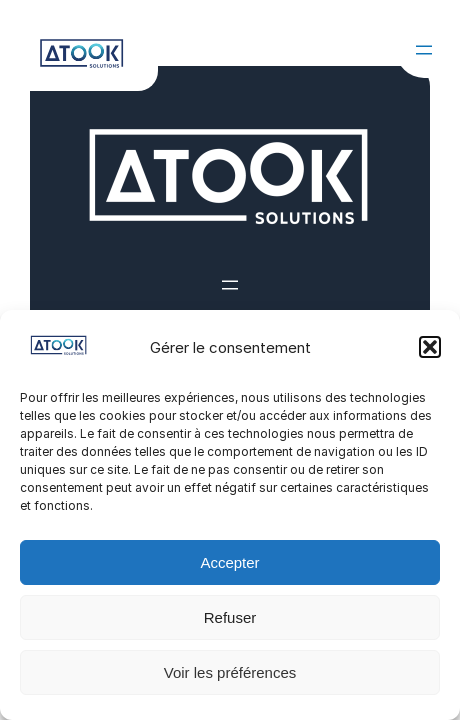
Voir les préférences (230, 672)
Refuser (230, 617)
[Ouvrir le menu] (424, 50)
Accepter (229, 562)
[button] (430, 347)
